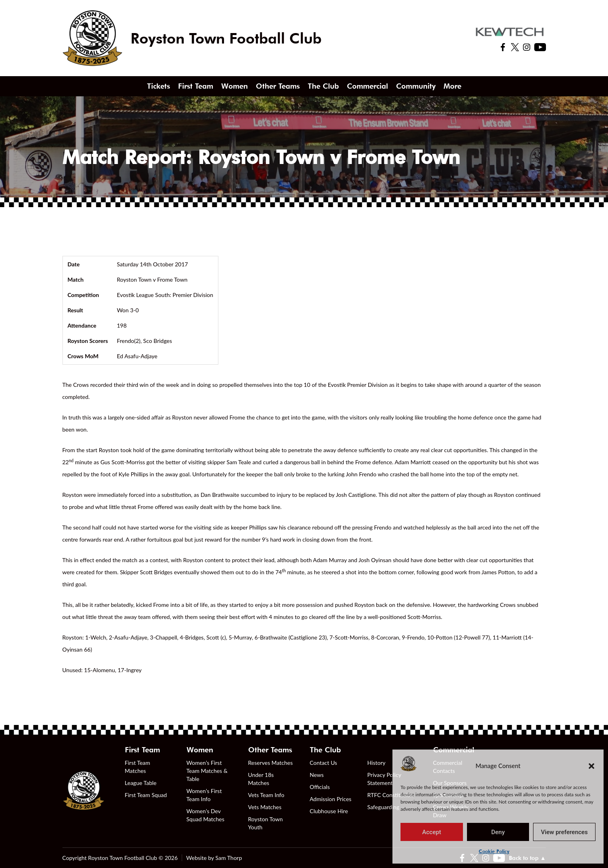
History (377, 763)
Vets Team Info (266, 795)
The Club (323, 86)
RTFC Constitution (390, 795)
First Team (196, 86)
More (452, 86)
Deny (498, 832)
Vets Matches (265, 807)
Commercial (367, 86)
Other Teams (278, 86)
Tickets (159, 86)
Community (416, 86)
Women (234, 86)
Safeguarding (384, 807)
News (317, 775)
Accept (432, 832)
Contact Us (324, 763)
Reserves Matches (271, 763)
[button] (591, 766)
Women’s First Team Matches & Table (207, 771)
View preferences (564, 832)
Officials (320, 787)
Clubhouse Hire (329, 811)
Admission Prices (331, 799)
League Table (141, 783)
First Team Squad (146, 795)
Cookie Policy (494, 851)
